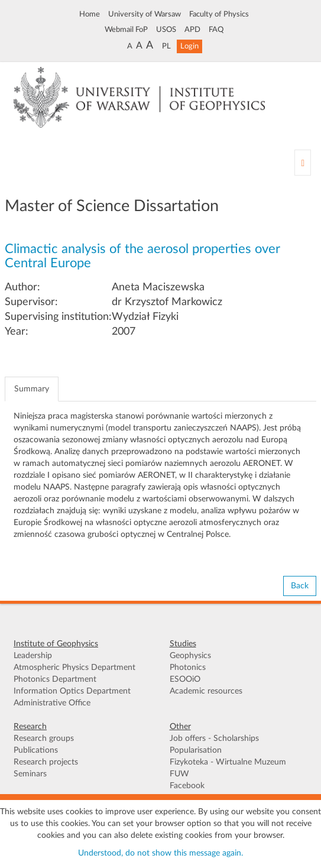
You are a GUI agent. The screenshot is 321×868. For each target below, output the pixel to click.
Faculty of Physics (219, 14)
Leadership (33, 656)
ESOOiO (185, 679)
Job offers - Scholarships (214, 739)
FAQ (216, 30)
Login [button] (189, 46)
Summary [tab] (32, 389)
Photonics (188, 668)
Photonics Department (55, 679)
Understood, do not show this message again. (160, 853)
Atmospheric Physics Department (74, 668)
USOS (166, 30)
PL (166, 46)
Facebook (187, 786)
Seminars (30, 774)
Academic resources (206, 691)
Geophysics (190, 656)
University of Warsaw (145, 14)
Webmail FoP (126, 30)
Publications (36, 750)
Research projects (46, 762)
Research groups (44, 739)
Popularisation (196, 750)
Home (90, 14)
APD (192, 30)
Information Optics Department (72, 691)
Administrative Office (52, 703)
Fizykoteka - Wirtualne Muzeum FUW (228, 768)
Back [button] (300, 586)
